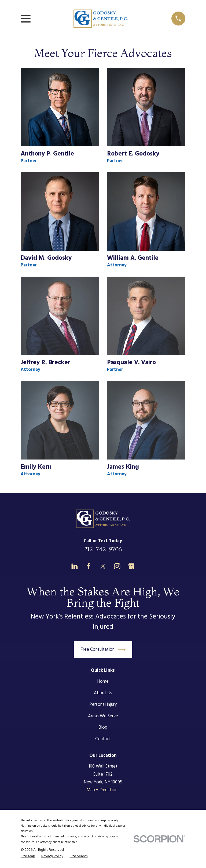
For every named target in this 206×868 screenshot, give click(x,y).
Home (103, 681)
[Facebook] (89, 566)
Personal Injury (103, 705)
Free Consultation (103, 650)
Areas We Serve (103, 716)
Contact (103, 739)
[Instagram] (117, 566)
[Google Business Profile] (131, 566)
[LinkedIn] (74, 566)
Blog (103, 727)
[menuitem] (28, 856)
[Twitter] (103, 566)
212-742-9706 (103, 549)
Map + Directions (103, 790)
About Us (103, 693)
